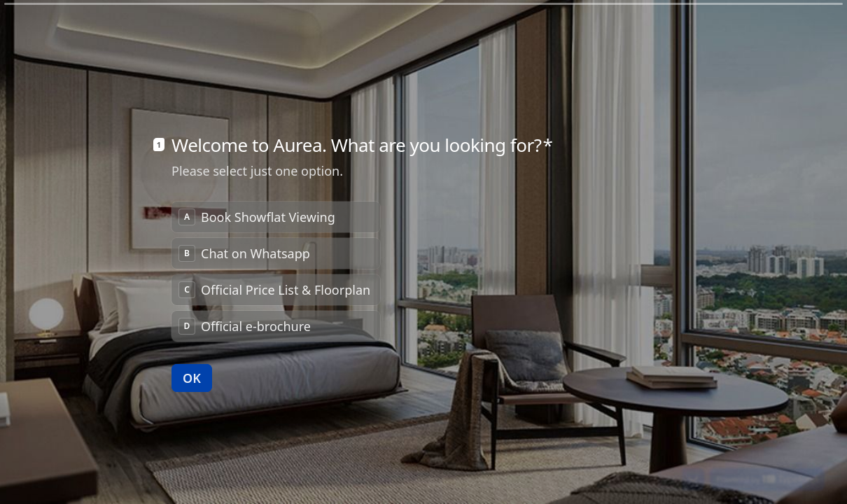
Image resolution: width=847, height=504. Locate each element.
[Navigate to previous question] (669, 470)
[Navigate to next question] (693, 470)
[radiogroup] (276, 251)
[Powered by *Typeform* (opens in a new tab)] (767, 470)
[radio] (276, 197)
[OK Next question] (192, 358)
